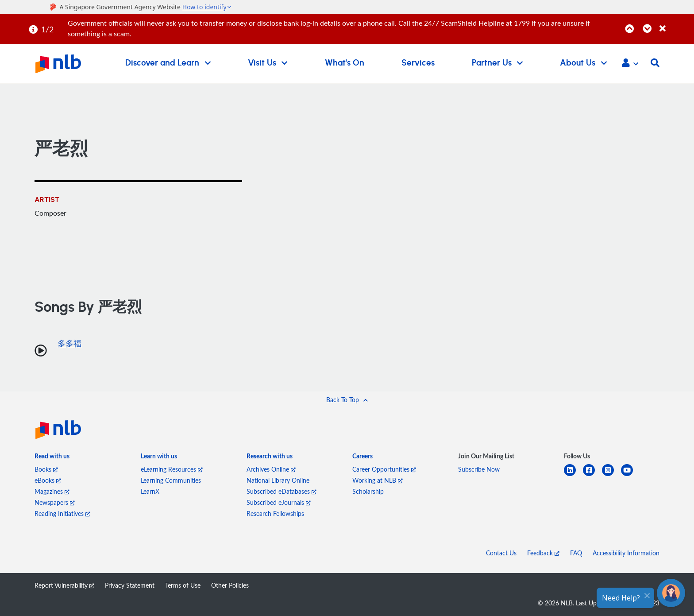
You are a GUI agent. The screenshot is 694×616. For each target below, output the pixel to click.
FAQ (576, 553)
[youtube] (630, 475)
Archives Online (271, 469)
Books (46, 469)
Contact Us (501, 553)
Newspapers (55, 502)
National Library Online (278, 480)
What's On (345, 63)
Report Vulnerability (64, 585)
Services (418, 63)
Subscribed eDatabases (281, 491)
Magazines (52, 491)
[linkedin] (573, 475)
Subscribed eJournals (279, 502)
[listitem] (52, 458)
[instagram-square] (611, 475)
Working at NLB (378, 480)
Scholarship (368, 491)
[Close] (675, 24)
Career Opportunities (384, 469)
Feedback (543, 553)
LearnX (150, 491)
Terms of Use (183, 585)
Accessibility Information (626, 553)
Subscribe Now (479, 469)
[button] (630, 64)
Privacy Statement (130, 585)
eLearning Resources (172, 469)
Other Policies (230, 585)
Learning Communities (171, 480)
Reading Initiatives (62, 513)
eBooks (48, 480)
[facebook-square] (592, 475)
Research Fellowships (275, 513)
